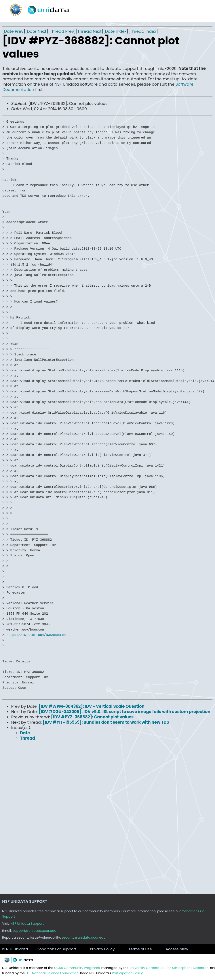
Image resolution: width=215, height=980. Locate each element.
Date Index (116, 31)
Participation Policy (127, 973)
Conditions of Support (56, 949)
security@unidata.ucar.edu (84, 938)
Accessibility (177, 949)
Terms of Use (140, 949)
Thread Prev (62, 31)
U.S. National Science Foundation (52, 973)
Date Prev (14, 31)
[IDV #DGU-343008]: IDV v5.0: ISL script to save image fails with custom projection (125, 712)
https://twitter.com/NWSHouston (36, 635)
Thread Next (89, 31)
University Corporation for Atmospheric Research (169, 968)
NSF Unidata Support (27, 924)
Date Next (37, 31)
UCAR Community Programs (77, 968)
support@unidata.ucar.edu (34, 931)
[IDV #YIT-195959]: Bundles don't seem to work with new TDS (106, 722)
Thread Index (143, 31)
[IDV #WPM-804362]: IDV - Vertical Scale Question (92, 706)
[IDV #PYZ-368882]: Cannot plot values (92, 717)
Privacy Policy (102, 949)
